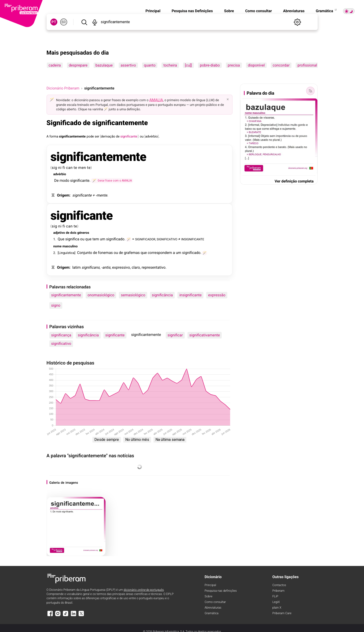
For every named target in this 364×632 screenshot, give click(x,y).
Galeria (55, 483)
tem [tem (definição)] (96, 239)
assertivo (128, 65)
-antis (106, 267)
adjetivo (59, 233)
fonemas (105, 253)
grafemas (132, 253)
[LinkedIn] (74, 616)
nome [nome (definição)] (57, 246)
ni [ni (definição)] (60, 168)
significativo (61, 344)
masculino (70, 246)
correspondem (160, 253)
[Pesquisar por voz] (95, 22)
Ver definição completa (294, 181)
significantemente (72, 137)
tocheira (170, 65)
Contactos (279, 585)
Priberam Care (282, 613)
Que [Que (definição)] (61, 239)
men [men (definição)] (82, 168)
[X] (81, 616)
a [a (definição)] (174, 253)
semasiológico (133, 295)
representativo (154, 267)
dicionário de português (144, 590)
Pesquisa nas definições (221, 591)
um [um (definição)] (103, 239)
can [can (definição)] (69, 168)
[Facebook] (50, 616)
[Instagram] (58, 616)
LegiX (276, 602)
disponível (256, 65)
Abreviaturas (294, 11)
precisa (234, 65)
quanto (150, 65)
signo (56, 305)
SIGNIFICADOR (145, 239)
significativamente (205, 335)
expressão (217, 295)
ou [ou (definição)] (142, 137)
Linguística (66, 253)
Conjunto (85, 253)
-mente (101, 195)
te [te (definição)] (75, 168)
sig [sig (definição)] (54, 168)
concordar (281, 65)
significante (80, 180)
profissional (307, 65)
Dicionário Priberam (63, 88)
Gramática (327, 11)
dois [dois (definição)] (73, 233)
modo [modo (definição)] (64, 180)
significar (175, 335)
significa (72, 239)
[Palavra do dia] (310, 91)
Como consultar (258, 11)
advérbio (151, 137)
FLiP (275, 597)
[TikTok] (66, 616)
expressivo (121, 267)
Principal (153, 11)
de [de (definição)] (118, 137)
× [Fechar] (228, 99)
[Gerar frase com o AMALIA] (112, 181)
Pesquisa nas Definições (192, 11)
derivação (108, 137)
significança (61, 335)
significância (162, 295)
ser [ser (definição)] (97, 137)
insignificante (190, 295)
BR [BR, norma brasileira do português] (64, 22)
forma (54, 137)
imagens (72, 483)
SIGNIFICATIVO (167, 239)
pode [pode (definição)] (90, 137)
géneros (83, 233)
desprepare (78, 65)
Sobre (229, 11)
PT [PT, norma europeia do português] (54, 22)
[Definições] (298, 22)
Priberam (279, 591)
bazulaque (104, 65)
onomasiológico (101, 295)
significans (91, 267)
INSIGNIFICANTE (193, 239)
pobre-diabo (210, 65)
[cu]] (188, 65)
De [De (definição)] (57, 180)
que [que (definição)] (88, 239)
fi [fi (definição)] (64, 168)
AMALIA (156, 100)
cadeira (55, 65)
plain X (277, 608)
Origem (63, 195)
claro (136, 267)
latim (77, 267)
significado (115, 239)
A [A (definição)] (48, 137)
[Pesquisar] (84, 22)
